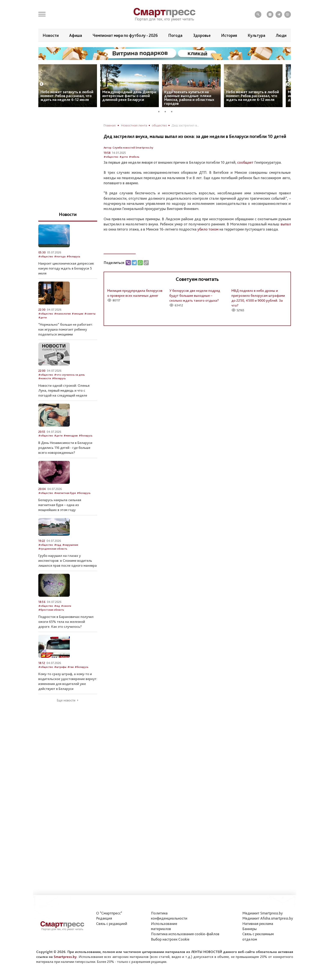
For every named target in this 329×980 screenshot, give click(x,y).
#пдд (58, 545)
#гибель (134, 157)
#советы (90, 314)
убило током (208, 229)
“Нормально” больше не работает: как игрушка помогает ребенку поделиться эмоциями (66, 329)
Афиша (76, 35)
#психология (62, 314)
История (229, 35)
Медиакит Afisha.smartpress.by (268, 918)
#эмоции (77, 314)
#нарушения (70, 545)
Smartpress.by (65, 957)
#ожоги (66, 606)
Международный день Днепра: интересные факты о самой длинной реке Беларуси (130, 96)
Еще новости (66, 700)
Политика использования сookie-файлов (185, 934)
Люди (281, 35)
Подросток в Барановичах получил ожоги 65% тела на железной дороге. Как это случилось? (66, 622)
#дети (124, 157)
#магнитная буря (65, 493)
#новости (45, 378)
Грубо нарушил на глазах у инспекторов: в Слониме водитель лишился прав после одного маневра (68, 560)
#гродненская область (53, 549)
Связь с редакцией (112, 924)
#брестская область (51, 610)
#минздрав (71, 435)
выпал (286, 224)
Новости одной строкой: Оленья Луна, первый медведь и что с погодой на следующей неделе (64, 390)
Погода (175, 35)
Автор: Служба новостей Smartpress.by (128, 148)
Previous (42, 84)
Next (288, 84)
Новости (51, 35)
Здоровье (202, 35)
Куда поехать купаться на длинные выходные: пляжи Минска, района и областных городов (189, 98)
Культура (256, 35)
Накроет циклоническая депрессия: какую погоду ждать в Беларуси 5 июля (66, 268)
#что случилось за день (69, 375)
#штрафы (60, 667)
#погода (60, 256)
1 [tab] (160, 111)
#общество (111, 157)
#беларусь (73, 256)
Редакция (104, 918)
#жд (57, 606)
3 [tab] (173, 111)
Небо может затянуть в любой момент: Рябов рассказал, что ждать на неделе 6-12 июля (67, 96)
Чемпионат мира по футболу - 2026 (125, 35)
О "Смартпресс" (109, 913)
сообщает (245, 162)
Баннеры (249, 929)
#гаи (71, 667)
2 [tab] (167, 111)
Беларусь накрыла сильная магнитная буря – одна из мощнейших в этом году (60, 505)
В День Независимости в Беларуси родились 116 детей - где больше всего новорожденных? (65, 448)
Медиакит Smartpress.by (263, 913)
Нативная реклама (258, 924)
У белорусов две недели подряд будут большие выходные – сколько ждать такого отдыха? (195, 295)
